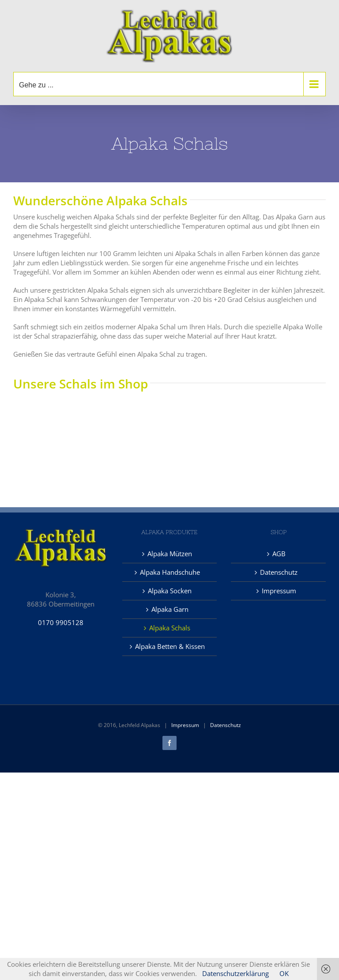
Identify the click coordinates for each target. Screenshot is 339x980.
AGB (279, 554)
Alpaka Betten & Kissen (170, 646)
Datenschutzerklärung (235, 973)
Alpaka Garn (170, 609)
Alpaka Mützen (170, 554)
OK (284, 973)
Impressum (279, 591)
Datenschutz (279, 572)
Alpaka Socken (170, 591)
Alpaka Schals (170, 628)
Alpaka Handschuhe (170, 572)
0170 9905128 (61, 622)
